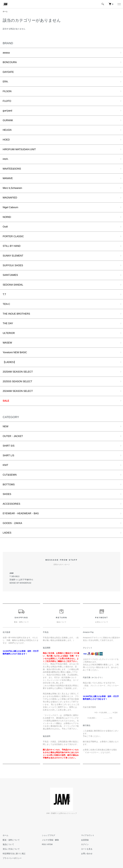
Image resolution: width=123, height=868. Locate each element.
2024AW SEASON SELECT (18, 391)
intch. (6, 159)
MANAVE (8, 178)
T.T (4, 294)
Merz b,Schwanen (12, 188)
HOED (6, 140)
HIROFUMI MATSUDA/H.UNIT (19, 149)
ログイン (85, 844)
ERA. (6, 82)
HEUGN (7, 130)
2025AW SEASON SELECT (18, 372)
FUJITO (7, 101)
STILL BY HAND (12, 246)
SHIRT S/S (9, 446)
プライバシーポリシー (12, 858)
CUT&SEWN (10, 475)
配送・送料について (11, 840)
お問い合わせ (87, 854)
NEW (6, 426)
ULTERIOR (9, 333)
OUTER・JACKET (13, 436)
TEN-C (6, 304)
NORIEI (7, 217)
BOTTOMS (9, 485)
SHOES (7, 494)
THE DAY (8, 323)
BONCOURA (10, 62)
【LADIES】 (9, 362)
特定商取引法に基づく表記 (14, 854)
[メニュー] (119, 4)
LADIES (7, 533)
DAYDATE (8, 72)
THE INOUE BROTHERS (16, 314)
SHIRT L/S (8, 455)
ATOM (50, 844)
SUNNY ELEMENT (13, 256)
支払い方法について (11, 849)
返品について (8, 844)
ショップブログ (48, 835)
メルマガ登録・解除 (50, 840)
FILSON (7, 91)
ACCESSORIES (11, 504)
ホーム (5, 11)
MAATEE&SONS (12, 169)
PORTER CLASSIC (13, 236)
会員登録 (85, 840)
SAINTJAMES (10, 275)
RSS (44, 844)
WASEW (7, 343)
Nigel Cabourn (10, 207)
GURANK (8, 120)
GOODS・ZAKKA (12, 523)
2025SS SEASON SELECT (17, 381)
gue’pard (7, 111)
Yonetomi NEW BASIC (15, 352)
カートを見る (87, 849)
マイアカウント (88, 835)
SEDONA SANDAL (13, 285)
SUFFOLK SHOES (13, 265)
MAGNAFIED (10, 198)
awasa (6, 53)
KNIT (5, 465)
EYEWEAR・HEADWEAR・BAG (21, 513)
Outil (5, 227)
